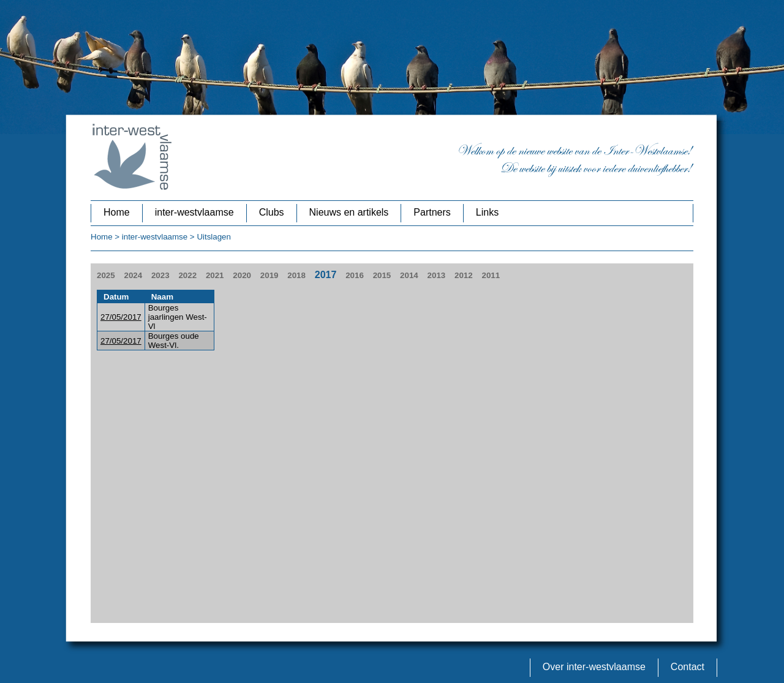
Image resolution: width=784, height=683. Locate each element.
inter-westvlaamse (194, 212)
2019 (269, 275)
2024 (133, 275)
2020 (242, 275)
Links (487, 212)
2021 (215, 275)
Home (117, 212)
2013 (437, 275)
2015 (382, 275)
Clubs (272, 212)
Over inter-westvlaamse (594, 667)
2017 (326, 275)
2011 (491, 275)
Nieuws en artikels (349, 212)
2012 (464, 275)
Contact (688, 667)
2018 (296, 275)
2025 (106, 275)
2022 (187, 275)
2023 (160, 275)
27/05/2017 (121, 317)
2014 (409, 275)
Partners (432, 212)
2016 (355, 275)
